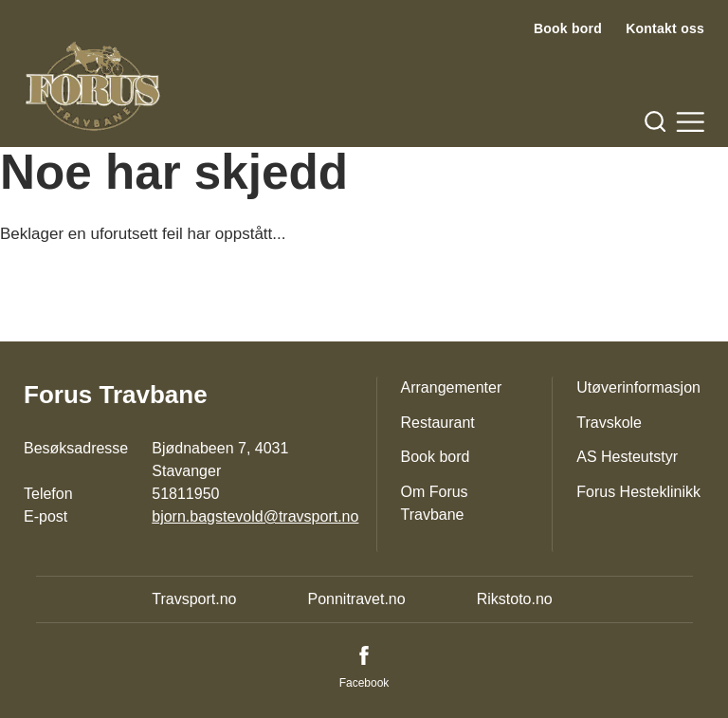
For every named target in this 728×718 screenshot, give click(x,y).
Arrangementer (452, 387)
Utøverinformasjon (638, 387)
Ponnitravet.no (356, 599)
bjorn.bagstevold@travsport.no (255, 516)
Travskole (609, 423)
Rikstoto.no (515, 599)
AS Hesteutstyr (627, 457)
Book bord (568, 28)
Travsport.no (194, 599)
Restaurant (438, 423)
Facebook (364, 683)
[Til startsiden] (93, 86)
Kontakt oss (665, 28)
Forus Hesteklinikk (638, 492)
